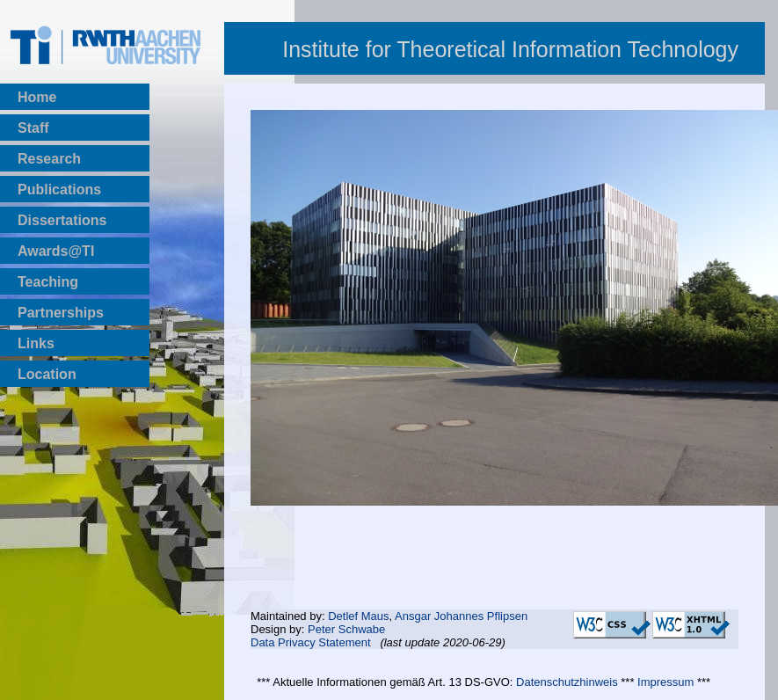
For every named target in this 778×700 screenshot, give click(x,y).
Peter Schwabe (346, 629)
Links (36, 343)
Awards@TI (56, 251)
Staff (33, 128)
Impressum (665, 682)
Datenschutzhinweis (567, 682)
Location (47, 374)
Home (37, 97)
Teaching (48, 282)
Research (49, 159)
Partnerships (61, 313)
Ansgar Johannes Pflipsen (461, 616)
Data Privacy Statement (311, 642)
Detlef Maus (358, 616)
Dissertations (62, 220)
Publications (59, 190)
